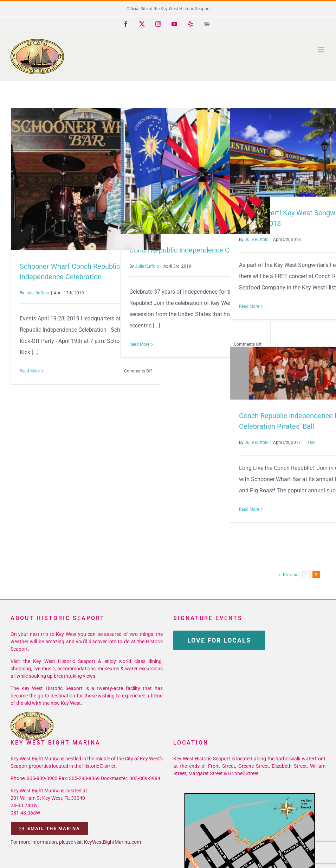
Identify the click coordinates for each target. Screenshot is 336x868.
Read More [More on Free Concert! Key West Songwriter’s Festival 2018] (249, 306)
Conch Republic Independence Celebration (195, 250)
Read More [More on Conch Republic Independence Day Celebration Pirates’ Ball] (249, 509)
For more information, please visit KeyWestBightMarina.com (76, 842)
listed (311, 442)
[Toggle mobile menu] (322, 50)
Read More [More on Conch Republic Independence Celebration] (139, 344)
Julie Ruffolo (37, 293)
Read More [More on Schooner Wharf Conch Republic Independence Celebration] (30, 371)
